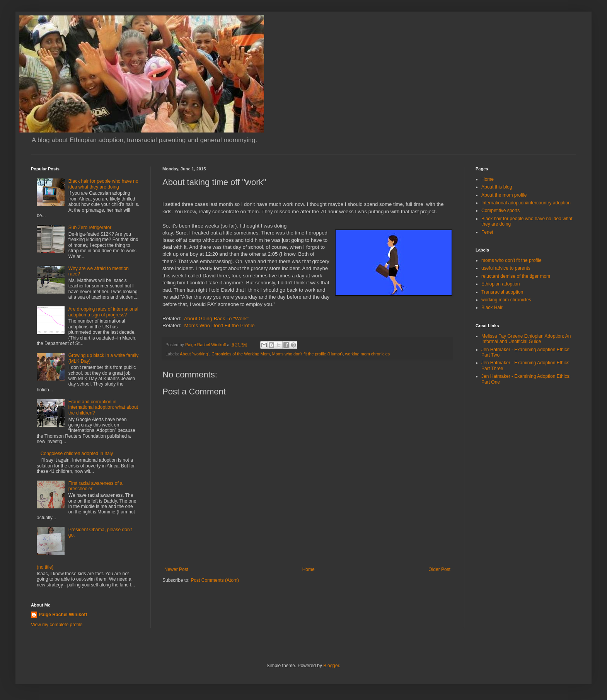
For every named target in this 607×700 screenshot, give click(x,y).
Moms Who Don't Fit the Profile (219, 325)
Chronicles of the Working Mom (240, 354)
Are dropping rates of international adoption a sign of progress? (103, 312)
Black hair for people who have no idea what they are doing (103, 184)
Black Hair (492, 308)
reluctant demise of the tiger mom (516, 276)
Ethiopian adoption (500, 284)
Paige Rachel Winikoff (63, 615)
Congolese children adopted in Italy (77, 454)
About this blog (497, 187)
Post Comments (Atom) (215, 580)
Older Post (439, 569)
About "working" (194, 354)
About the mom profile (504, 195)
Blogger (331, 666)
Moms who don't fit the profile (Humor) (308, 354)
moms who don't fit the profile (512, 260)
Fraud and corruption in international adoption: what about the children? (103, 407)
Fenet (487, 232)
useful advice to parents (506, 268)
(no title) (45, 567)
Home (309, 569)
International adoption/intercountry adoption (526, 203)
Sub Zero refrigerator (90, 228)
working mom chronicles (367, 354)
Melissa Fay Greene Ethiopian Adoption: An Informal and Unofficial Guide (526, 339)
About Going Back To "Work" (216, 319)
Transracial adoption (502, 292)
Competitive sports (500, 211)
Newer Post (176, 569)
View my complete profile (57, 625)
